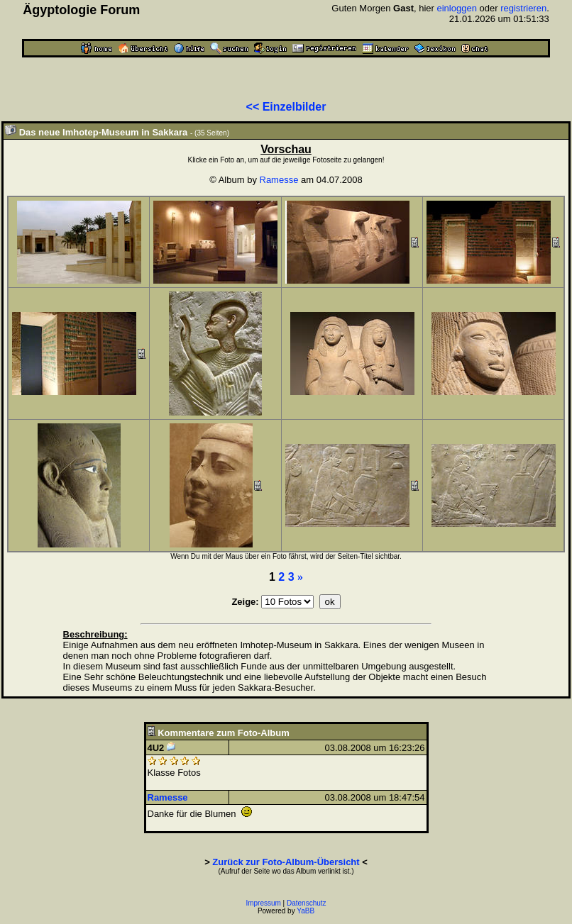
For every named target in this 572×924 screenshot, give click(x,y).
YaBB (306, 911)
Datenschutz (307, 903)
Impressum (263, 903)
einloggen (456, 8)
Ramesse (279, 180)
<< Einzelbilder (286, 107)
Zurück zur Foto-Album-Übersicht (286, 862)
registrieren (523, 8)
